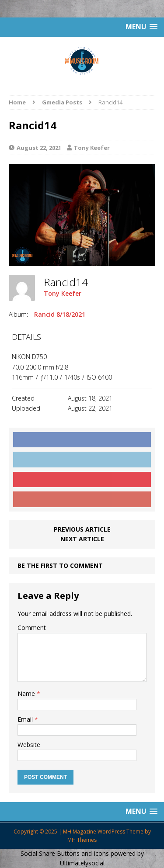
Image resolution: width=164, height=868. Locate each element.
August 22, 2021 (39, 148)
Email (26, 719)
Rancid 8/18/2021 (60, 314)
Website (29, 745)
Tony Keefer (92, 148)
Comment (32, 628)
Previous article (82, 529)
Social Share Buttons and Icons (65, 853)
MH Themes (82, 840)
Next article (82, 539)
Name (27, 693)
